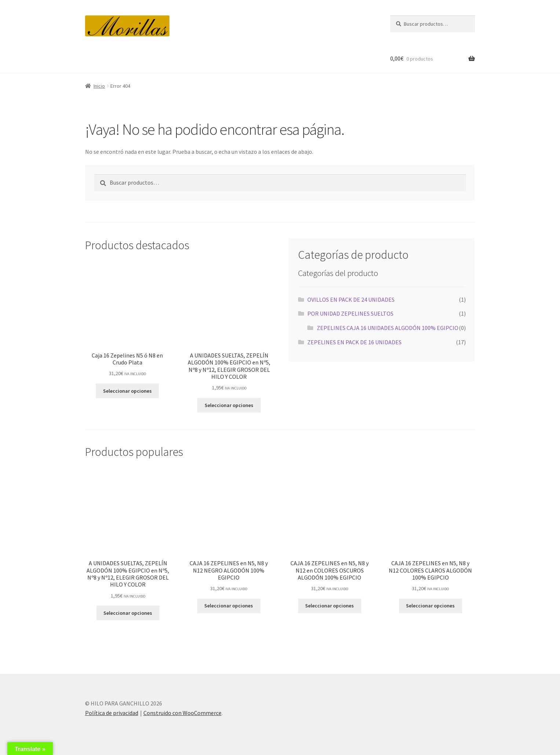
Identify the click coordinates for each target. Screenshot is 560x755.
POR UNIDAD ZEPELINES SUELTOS (350, 313)
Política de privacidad (112, 713)
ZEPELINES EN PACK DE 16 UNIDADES (354, 342)
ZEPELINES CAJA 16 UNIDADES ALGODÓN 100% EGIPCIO (388, 328)
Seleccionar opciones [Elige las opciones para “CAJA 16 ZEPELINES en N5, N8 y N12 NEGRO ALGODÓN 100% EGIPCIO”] (229, 606)
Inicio (99, 86)
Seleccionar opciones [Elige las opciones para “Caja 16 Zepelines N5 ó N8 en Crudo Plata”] (127, 391)
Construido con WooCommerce (182, 713)
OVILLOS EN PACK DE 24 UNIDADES (351, 300)
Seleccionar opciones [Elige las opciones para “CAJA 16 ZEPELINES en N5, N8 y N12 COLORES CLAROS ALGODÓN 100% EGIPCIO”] (430, 606)
